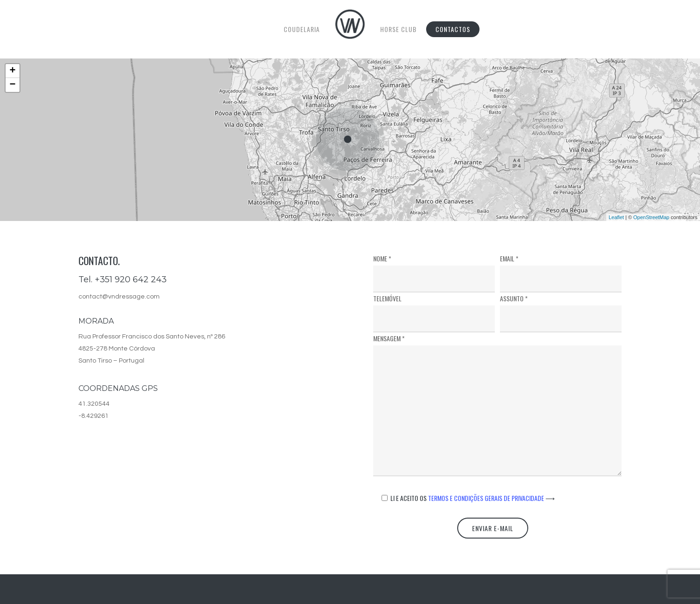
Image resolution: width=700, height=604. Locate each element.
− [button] (12, 85)
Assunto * (561, 313)
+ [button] (12, 71)
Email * (561, 273)
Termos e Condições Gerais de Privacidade (491, 498)
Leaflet (616, 217)
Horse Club (399, 29)
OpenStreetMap (651, 217)
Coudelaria (302, 29)
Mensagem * (497, 406)
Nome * (434, 273)
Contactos (453, 29)
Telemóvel (434, 313)
